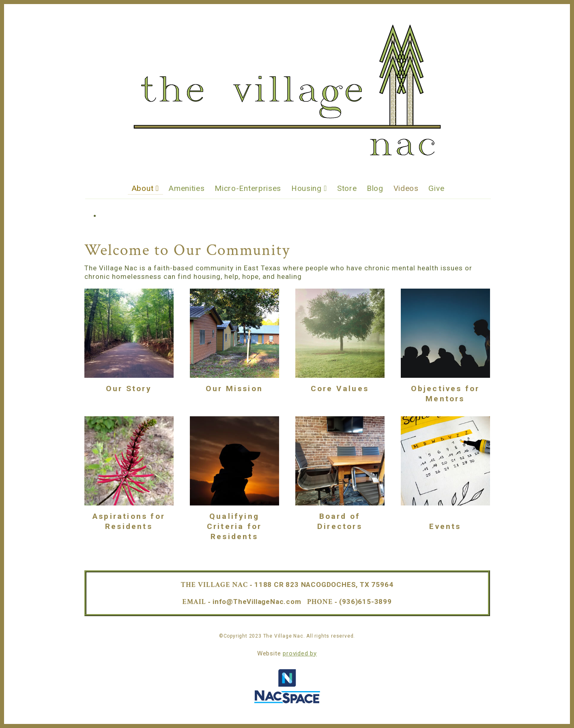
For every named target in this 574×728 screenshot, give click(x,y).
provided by (300, 653)
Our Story (129, 389)
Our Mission (234, 389)
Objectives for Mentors (445, 394)
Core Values (340, 389)
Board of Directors (340, 521)
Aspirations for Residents (129, 521)
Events (445, 526)
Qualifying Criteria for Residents (234, 526)
